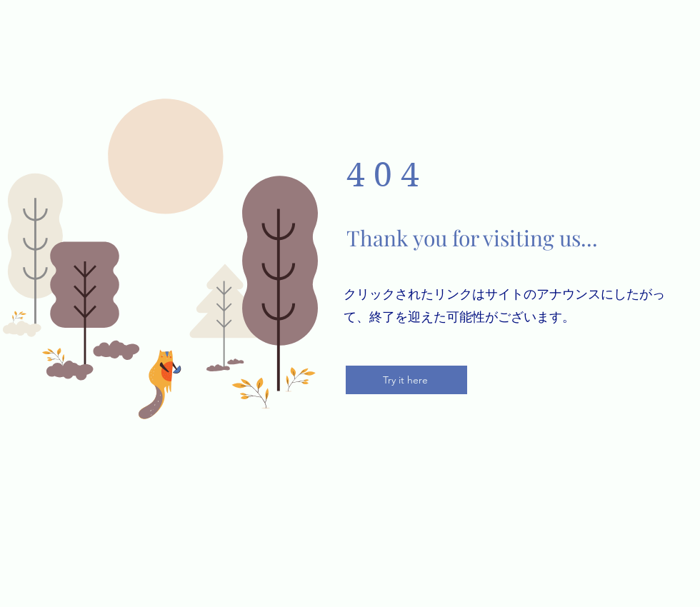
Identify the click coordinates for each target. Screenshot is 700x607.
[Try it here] (406, 380)
